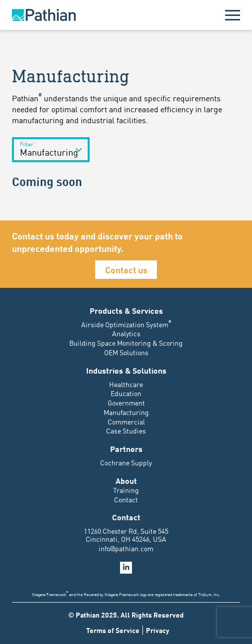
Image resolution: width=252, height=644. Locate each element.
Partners (126, 448)
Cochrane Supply (126, 462)
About (126, 480)
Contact (126, 499)
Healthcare (126, 384)
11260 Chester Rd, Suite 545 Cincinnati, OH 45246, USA (126, 535)
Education (126, 393)
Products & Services (126, 310)
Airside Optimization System (126, 324)
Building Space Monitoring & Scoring (126, 343)
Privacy (158, 630)
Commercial (126, 422)
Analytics (126, 333)
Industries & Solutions (126, 370)
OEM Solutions (126, 352)
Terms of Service (113, 630)
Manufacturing (126, 412)
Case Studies (126, 430)
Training (126, 490)
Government (126, 403)
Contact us (126, 269)
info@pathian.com (126, 548)
